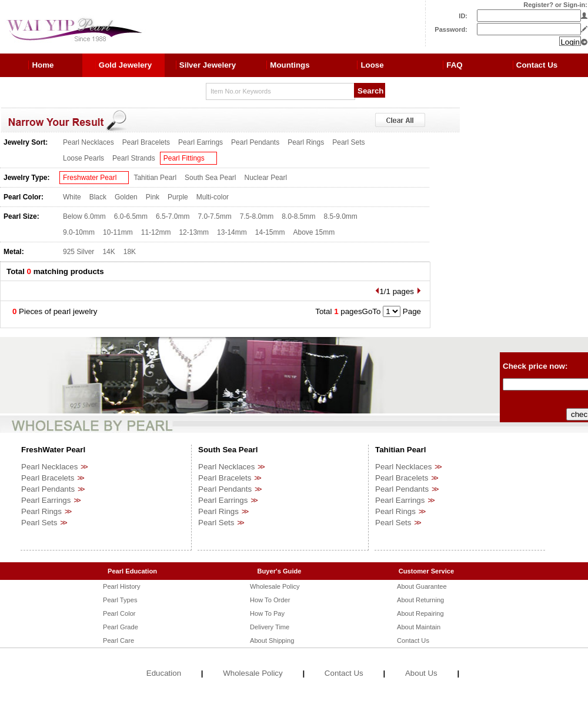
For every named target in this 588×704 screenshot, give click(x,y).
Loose (372, 65)
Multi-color (213, 197)
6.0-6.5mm (131, 216)
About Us (421, 673)
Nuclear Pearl (266, 178)
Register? (538, 5)
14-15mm (270, 232)
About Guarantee (422, 586)
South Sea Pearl (210, 178)
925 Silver (78, 252)
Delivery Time (270, 627)
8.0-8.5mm (298, 216)
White (72, 197)
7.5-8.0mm (257, 216)
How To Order (270, 600)
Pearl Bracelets (146, 142)
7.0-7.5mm (214, 216)
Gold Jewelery (125, 65)
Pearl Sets (348, 142)
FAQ (454, 65)
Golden (126, 197)
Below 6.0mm (84, 216)
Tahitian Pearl (155, 178)
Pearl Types (120, 600)
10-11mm (118, 232)
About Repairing (420, 613)
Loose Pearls (83, 158)
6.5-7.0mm (173, 216)
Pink (153, 197)
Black (98, 197)
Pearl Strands (134, 158)
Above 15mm (314, 232)
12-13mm (194, 232)
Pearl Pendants (255, 142)
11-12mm (156, 232)
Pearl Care (118, 640)
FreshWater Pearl (53, 450)
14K (108, 252)
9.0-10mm (79, 232)
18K (130, 252)
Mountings (290, 65)
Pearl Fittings (184, 158)
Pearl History (122, 586)
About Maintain (419, 627)
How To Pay (267, 613)
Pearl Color (119, 613)
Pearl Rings (306, 142)
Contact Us (537, 65)
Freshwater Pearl (90, 178)
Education (164, 673)
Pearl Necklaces (88, 142)
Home (43, 65)
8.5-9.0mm (341, 216)
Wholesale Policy (275, 586)
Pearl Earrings (201, 142)
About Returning (420, 600)
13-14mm (232, 232)
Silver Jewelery (208, 65)
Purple (178, 197)
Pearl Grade (121, 627)
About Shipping (272, 640)
